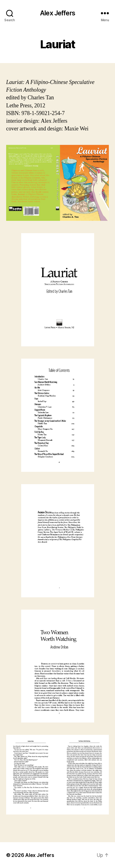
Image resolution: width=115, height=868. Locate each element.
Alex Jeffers (57, 13)
